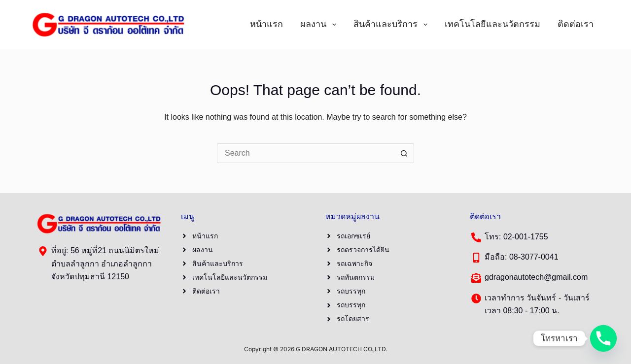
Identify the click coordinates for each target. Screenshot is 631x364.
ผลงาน (320, 25)
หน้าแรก (266, 24)
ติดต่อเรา (576, 24)
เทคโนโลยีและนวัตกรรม (492, 24)
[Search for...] (306, 153)
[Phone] (603, 338)
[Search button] (404, 153)
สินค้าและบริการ (392, 25)
